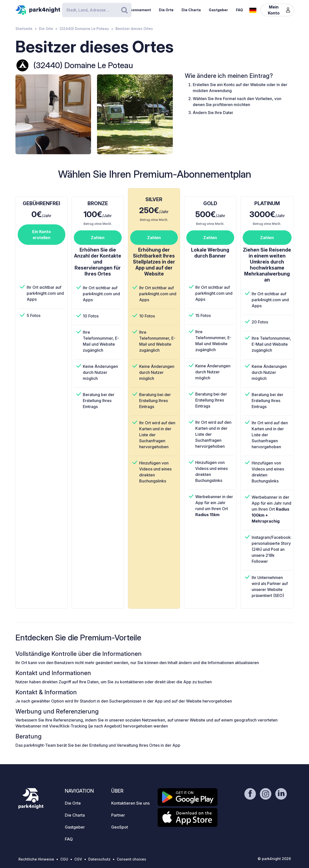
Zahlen (98, 238)
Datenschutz (99, 859)
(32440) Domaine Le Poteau (84, 29)
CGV (78, 859)
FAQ (239, 10)
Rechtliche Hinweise (36, 859)
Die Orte (166, 10)
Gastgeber (218, 10)
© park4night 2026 (274, 859)
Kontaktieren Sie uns (130, 803)
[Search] (97, 10)
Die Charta (191, 10)
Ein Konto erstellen (42, 235)
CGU (64, 859)
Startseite (24, 29)
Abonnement (139, 10)
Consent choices (131, 859)
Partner (118, 815)
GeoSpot (120, 827)
